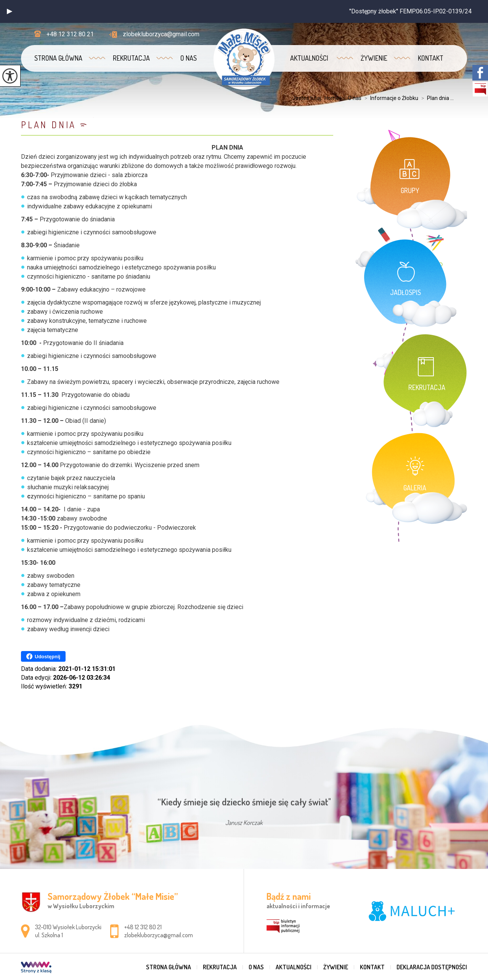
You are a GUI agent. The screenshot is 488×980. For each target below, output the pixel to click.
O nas (189, 58)
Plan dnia (49, 125)
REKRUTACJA (131, 58)
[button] (10, 11)
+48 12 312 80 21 (64, 34)
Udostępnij (43, 656)
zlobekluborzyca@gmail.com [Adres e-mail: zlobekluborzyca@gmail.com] (159, 935)
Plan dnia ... (436, 98)
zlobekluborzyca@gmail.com (154, 34)
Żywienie (374, 58)
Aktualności (309, 58)
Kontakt (431, 58)
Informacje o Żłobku (390, 98)
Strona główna (58, 58)
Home (332, 98)
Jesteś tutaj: (308, 98)
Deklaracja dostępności (432, 967)
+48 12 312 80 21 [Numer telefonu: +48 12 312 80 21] (143, 927)
